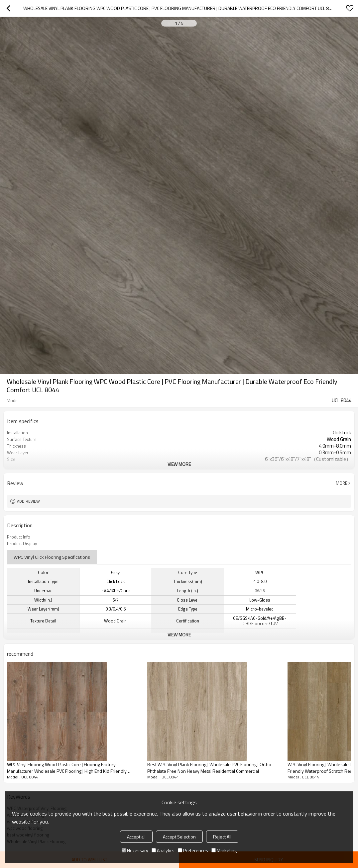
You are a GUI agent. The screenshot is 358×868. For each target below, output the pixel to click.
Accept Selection (179, 837)
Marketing (224, 850)
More (342, 483)
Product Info (19, 537)
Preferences (193, 850)
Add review (28, 501)
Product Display (22, 543)
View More (179, 464)
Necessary (135, 850)
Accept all (136, 837)
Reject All (222, 837)
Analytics (163, 850)
